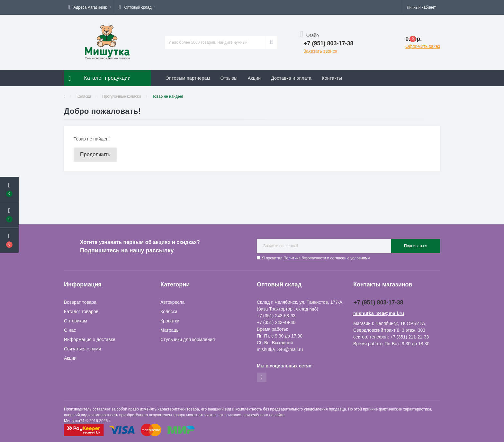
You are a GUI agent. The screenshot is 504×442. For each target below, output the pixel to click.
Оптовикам (76, 321)
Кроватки (170, 321)
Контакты (332, 78)
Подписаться (416, 246)
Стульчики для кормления (188, 339)
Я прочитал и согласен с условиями (316, 258)
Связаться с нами (82, 349)
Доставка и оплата (291, 78)
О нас (70, 330)
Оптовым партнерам (188, 78)
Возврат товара (80, 302)
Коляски (84, 96)
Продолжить (95, 154)
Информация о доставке (90, 339)
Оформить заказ (423, 46)
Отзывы (229, 78)
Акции (254, 78)
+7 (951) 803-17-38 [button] (378, 302)
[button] (89, 7)
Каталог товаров (81, 311)
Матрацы (170, 330)
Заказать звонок (320, 51)
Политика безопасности (305, 258)
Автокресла (172, 302)
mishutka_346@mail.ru (379, 313)
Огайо (310, 35)
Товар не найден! (167, 96)
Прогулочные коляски (122, 96)
